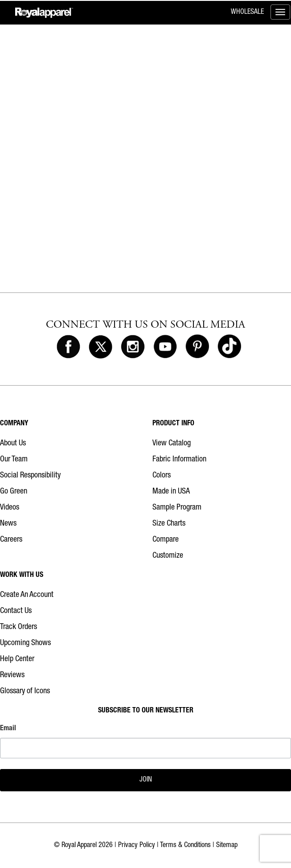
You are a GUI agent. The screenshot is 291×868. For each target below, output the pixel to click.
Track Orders (18, 627)
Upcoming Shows (25, 643)
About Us (13, 444)
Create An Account (27, 595)
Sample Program (177, 508)
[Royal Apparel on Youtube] (165, 347)
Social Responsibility (30, 476)
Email (8, 729)
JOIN (146, 780)
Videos (10, 508)
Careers (11, 540)
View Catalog (172, 444)
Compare (166, 540)
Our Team (14, 460)
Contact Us (16, 611)
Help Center (17, 659)
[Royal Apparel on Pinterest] (197, 347)
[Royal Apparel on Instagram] (133, 347)
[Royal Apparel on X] (100, 347)
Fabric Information (179, 460)
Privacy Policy (137, 846)
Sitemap (227, 846)
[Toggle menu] (280, 12)
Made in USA (171, 492)
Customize (168, 556)
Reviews (12, 675)
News (8, 524)
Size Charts (169, 524)
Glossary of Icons (25, 691)
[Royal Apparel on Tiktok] (229, 347)
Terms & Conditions (185, 846)
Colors (162, 476)
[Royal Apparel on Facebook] (68, 347)
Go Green (14, 492)
